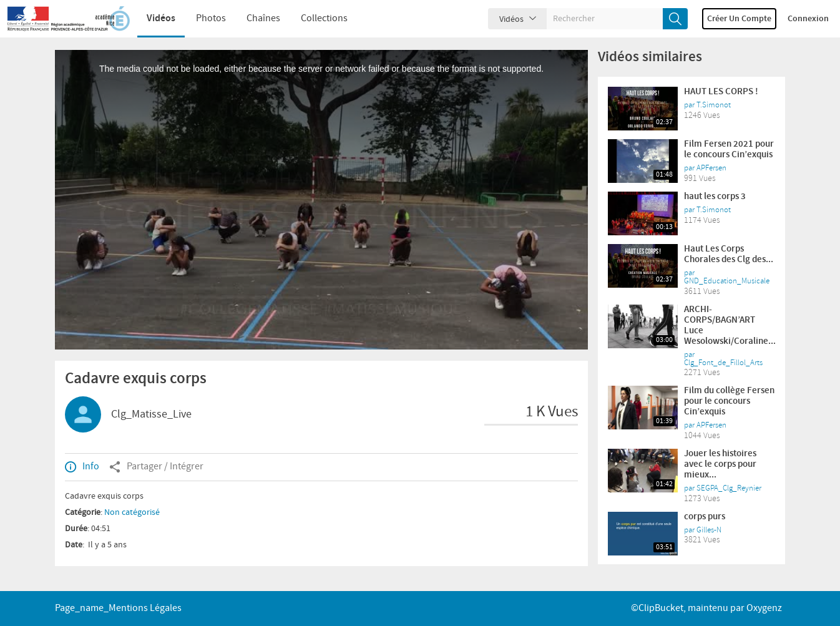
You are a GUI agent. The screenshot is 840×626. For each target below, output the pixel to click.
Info (82, 467)
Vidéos (161, 18)
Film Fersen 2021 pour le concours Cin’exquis (729, 149)
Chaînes (263, 18)
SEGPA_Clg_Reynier (729, 488)
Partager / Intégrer (156, 467)
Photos (211, 18)
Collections (324, 18)
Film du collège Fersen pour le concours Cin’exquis (729, 401)
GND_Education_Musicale (727, 281)
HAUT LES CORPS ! (721, 92)
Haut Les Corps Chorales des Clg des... (729, 254)
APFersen (711, 168)
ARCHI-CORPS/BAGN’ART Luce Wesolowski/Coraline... (730, 325)
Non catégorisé (132, 512)
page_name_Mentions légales (118, 608)
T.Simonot (714, 105)
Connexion (808, 19)
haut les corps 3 (715, 197)
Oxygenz (764, 608)
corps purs (705, 517)
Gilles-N (709, 530)
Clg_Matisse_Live (151, 414)
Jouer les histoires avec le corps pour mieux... (720, 464)
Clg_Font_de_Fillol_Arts (723, 363)
